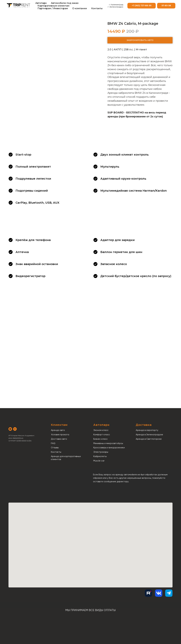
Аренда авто (58, 430)
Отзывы (55, 448)
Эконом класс (101, 430)
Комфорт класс (102, 434)
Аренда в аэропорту (147, 430)
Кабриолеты (100, 456)
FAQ (53, 443)
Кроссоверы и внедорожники (109, 448)
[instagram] (10, 429)
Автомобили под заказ (65, 3)
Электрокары (101, 452)
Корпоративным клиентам (53, 6)
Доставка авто (59, 439)
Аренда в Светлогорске (149, 439)
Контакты (97, 8)
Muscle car (99, 461)
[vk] (15, 429)
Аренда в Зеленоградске (149, 434)
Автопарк (41, 3)
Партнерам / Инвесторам (53, 8)
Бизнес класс (100, 439)
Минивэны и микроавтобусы (108, 443)
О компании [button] (80, 8)
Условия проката (60, 434)
